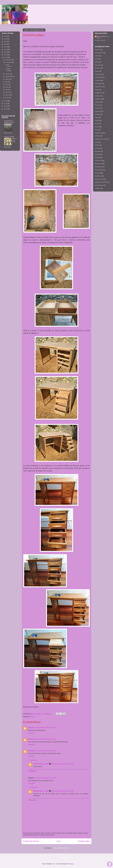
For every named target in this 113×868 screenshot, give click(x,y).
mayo (7, 87)
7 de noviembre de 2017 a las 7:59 (46, 728)
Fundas (97, 127)
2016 (6, 101)
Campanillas (99, 77)
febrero (8, 95)
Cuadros (97, 108)
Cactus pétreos (8, 65)
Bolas (97, 59)
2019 (6, 52)
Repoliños (98, 176)
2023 (6, 42)
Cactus (97, 71)
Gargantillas (99, 133)
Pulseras (98, 173)
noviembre (9, 62)
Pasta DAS (98, 161)
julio (7, 82)
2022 (6, 44)
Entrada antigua (84, 841)
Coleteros (98, 96)
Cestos (97, 90)
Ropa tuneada (99, 179)
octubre (8, 74)
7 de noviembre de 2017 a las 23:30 (46, 778)
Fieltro (97, 117)
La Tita (6, 8)
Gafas (97, 130)
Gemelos (98, 136)
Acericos (98, 50)
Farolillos (98, 114)
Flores (97, 124)
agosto (8, 79)
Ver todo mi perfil (100, 40)
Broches (97, 68)
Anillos (97, 56)
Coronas (97, 105)
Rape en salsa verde (14, 140)
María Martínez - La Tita (41, 764)
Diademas (98, 111)
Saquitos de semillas (101, 182)
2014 (6, 106)
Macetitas (98, 151)
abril (7, 90)
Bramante (98, 65)
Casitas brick (99, 87)
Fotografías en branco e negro (9, 122)
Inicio (58, 841)
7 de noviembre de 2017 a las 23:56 (62, 764)
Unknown (31, 728)
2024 (6, 39)
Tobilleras (98, 188)
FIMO (97, 120)
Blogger (71, 864)
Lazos (97, 142)
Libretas (97, 145)
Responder (32, 733)
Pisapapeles (99, 167)
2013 (6, 109)
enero (7, 98)
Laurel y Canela (9, 137)
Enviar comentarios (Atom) (61, 848)
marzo (8, 92)
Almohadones (99, 53)
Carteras (98, 80)
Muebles (32, 717)
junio (7, 84)
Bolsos (97, 62)
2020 (6, 50)
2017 (6, 57)
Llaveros (97, 148)
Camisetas (98, 74)
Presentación (99, 170)
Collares (97, 102)
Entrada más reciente (31, 841)
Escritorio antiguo (8, 70)
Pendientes (98, 164)
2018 (6, 55)
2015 (6, 104)
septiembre (9, 76)
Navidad (97, 158)
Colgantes (98, 99)
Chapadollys (99, 93)
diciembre (9, 60)
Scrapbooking (99, 185)
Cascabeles (98, 83)
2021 (6, 47)
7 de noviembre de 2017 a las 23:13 (46, 751)
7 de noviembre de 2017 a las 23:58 (62, 791)
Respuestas (34, 760)
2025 (6, 36)
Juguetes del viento (101, 139)
